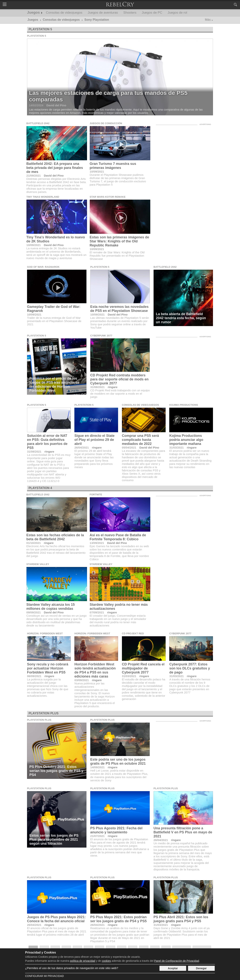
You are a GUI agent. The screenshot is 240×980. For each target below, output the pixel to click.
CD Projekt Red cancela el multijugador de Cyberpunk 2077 (143, 668)
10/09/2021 (97, 171)
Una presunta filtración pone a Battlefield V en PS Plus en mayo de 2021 (183, 832)
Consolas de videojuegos (64, 13)
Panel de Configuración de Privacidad (177, 961)
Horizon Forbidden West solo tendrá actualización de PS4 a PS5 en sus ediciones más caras (95, 670)
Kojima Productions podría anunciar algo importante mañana (186, 440)
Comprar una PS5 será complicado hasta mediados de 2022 (140, 440)
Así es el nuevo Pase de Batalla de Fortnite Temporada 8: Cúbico (118, 537)
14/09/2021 (97, 767)
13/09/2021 (97, 543)
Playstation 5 (40, 29)
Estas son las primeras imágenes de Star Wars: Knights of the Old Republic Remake (119, 241)
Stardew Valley (38, 564)
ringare (113, 387)
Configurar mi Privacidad (44, 976)
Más (208, 20)
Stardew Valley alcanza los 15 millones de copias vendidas (51, 607)
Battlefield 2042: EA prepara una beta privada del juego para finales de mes (55, 168)
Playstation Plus (44, 713)
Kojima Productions (184, 405)
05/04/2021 (129, 447)
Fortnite (96, 495)
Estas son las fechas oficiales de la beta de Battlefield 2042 (55, 537)
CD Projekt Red (133, 633)
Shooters (130, 13)
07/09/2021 (97, 612)
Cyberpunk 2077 (101, 336)
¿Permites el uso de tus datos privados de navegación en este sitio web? (72, 968)
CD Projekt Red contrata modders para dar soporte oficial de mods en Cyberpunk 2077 (119, 379)
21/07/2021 (97, 836)
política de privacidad (83, 961)
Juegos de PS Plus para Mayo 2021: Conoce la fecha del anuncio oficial (56, 919)
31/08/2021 (97, 387)
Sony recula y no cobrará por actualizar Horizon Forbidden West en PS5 (48, 668)
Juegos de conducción (106, 123)
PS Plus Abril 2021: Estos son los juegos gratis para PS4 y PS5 (181, 919)
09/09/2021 (34, 612)
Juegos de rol (177, 13)
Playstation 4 (40, 488)
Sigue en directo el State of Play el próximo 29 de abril (94, 440)
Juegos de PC (152, 13)
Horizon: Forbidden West (45, 633)
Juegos (33, 12)
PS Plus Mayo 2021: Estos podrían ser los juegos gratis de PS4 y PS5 (118, 919)
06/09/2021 (34, 676)
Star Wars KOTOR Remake (108, 197)
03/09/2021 (82, 680)
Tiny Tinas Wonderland (43, 197)
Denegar (201, 968)
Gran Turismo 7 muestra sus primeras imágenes (113, 166)
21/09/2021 (34, 176)
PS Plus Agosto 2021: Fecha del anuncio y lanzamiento (116, 830)
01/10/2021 (34, 543)
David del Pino (54, 176)
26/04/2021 (82, 447)
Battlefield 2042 (38, 123)
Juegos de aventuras (103, 13)
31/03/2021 (176, 447)
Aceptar (173, 968)
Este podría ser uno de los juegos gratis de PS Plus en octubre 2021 (118, 761)
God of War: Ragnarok (43, 267)
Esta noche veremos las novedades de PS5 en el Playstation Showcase (119, 309)
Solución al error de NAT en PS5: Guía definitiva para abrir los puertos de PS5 (47, 442)
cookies (106, 961)
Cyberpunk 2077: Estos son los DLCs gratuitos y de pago (190, 668)
